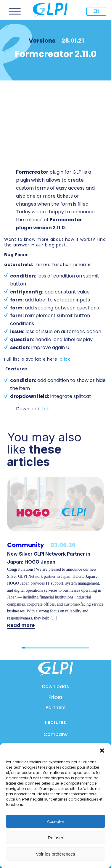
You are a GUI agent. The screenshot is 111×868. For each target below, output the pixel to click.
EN (96, 11)
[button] (102, 751)
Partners (56, 708)
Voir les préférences (55, 854)
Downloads (55, 687)
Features (55, 722)
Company (55, 734)
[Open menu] (15, 11)
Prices (56, 697)
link (45, 409)
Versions (42, 41)
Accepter (55, 821)
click (66, 359)
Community (26, 545)
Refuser (55, 838)
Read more (21, 625)
